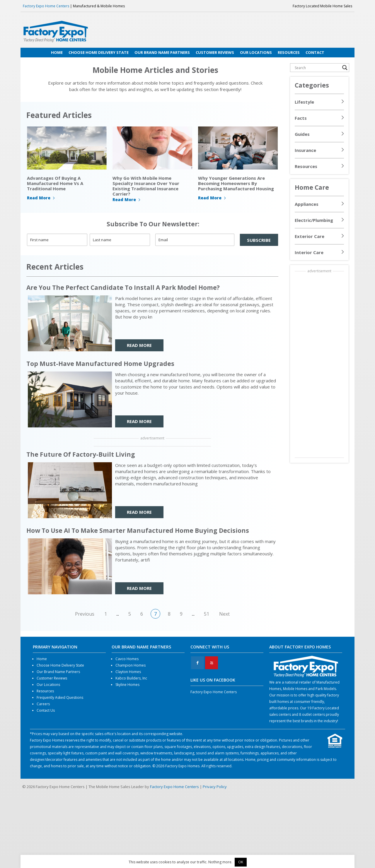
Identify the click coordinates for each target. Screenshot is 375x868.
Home (42, 659)
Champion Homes (131, 665)
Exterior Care (310, 236)
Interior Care (309, 252)
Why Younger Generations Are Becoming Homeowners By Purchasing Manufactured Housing (236, 183)
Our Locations (48, 685)
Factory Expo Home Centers (46, 6)
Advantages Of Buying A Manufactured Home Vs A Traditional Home (55, 183)
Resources (306, 166)
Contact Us (46, 710)
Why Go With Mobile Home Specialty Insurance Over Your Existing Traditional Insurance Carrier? (146, 186)
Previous (85, 614)
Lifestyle (304, 102)
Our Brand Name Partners (58, 672)
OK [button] (241, 862)
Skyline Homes (127, 685)
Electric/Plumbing (314, 220)
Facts (301, 118)
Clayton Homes (128, 672)
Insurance (305, 150)
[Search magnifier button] (345, 68)
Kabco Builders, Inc (131, 678)
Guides (302, 134)
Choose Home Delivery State (60, 665)
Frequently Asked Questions (60, 697)
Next (224, 614)
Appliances (307, 204)
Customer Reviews (52, 678)
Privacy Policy (215, 787)
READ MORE (139, 345)
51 (207, 614)
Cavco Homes (127, 659)
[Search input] (317, 68)
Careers (43, 704)
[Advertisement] (319, 365)
